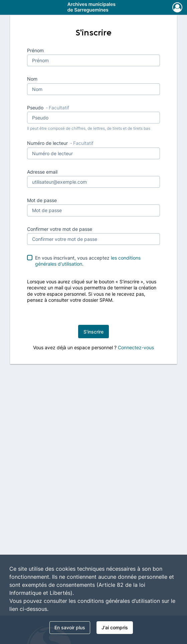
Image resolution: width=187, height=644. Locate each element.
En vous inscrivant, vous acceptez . (88, 261)
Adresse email (42, 172)
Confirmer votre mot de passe (60, 229)
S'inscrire (93, 332)
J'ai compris (115, 627)
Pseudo (48, 108)
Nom (32, 79)
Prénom (35, 50)
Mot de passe (42, 200)
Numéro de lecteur (60, 143)
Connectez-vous (136, 347)
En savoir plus (70, 627)
